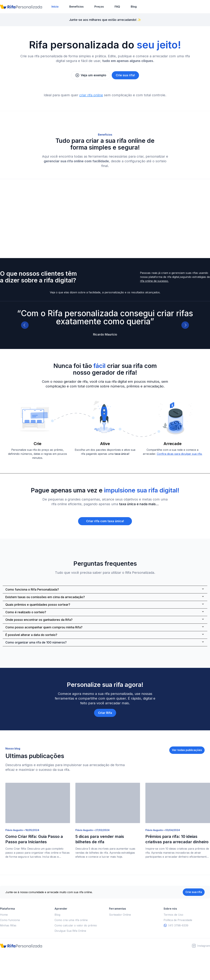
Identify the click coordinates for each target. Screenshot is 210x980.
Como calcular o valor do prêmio (76, 925)
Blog (134, 7)
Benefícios (76, 7)
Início (55, 7)
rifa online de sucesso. (154, 281)
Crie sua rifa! (125, 75)
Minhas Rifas (8, 925)
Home (4, 915)
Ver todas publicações (187, 750)
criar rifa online (91, 95)
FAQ (117, 7)
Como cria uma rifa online (71, 920)
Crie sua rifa (194, 892)
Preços (99, 7)
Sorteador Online (120, 915)
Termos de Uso (173, 915)
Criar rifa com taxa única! (105, 521)
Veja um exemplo (91, 75)
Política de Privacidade (178, 920)
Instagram (204, 946)
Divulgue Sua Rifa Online (70, 931)
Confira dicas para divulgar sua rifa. (180, 454)
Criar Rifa (105, 713)
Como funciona (10, 920)
